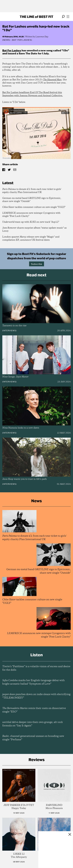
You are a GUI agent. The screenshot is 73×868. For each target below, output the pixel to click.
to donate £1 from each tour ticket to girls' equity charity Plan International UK (32, 191)
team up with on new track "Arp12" (31, 222)
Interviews (9, 331)
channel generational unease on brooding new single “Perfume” (33, 738)
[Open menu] (68, 17)
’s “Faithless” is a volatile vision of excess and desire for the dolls (36, 668)
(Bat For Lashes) (22, 40)
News (6, 40)
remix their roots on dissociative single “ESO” (34, 710)
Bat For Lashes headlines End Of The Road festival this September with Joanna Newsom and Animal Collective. (33, 94)
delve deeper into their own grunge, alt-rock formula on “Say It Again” (33, 724)
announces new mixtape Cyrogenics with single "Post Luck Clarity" (31, 215)
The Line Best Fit (36, 17)
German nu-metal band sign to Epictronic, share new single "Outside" (32, 200)
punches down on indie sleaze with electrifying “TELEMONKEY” (36, 696)
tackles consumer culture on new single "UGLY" (34, 207)
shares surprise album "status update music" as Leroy (34, 229)
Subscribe (37, 264)
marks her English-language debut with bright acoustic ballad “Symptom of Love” (33, 682)
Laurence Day (42, 37)
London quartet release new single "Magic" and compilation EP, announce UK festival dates (31, 238)
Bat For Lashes (12, 50)
